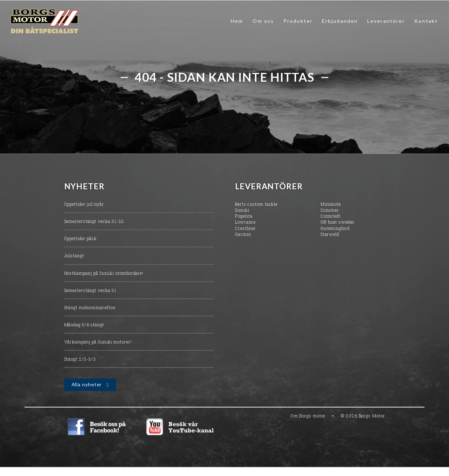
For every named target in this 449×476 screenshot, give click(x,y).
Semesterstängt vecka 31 (91, 291)
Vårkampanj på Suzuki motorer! (98, 342)
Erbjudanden (340, 21)
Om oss (263, 21)
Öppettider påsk (81, 239)
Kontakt (426, 21)
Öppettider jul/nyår (84, 205)
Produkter (298, 21)
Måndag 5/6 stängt (84, 325)
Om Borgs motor (308, 416)
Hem (237, 21)
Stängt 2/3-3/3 (80, 360)
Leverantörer (386, 21)
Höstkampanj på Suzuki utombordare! (104, 274)
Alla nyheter (87, 385)
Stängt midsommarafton (90, 308)
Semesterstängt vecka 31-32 (94, 222)
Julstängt (74, 257)
